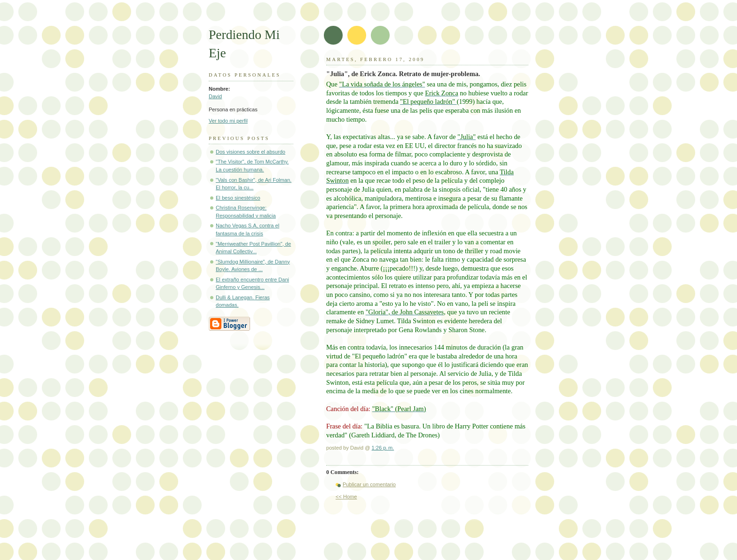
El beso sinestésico (238, 198)
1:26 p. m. (383, 448)
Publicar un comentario (369, 484)
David (215, 96)
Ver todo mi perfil (228, 121)
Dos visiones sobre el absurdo (251, 152)
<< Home (346, 497)
